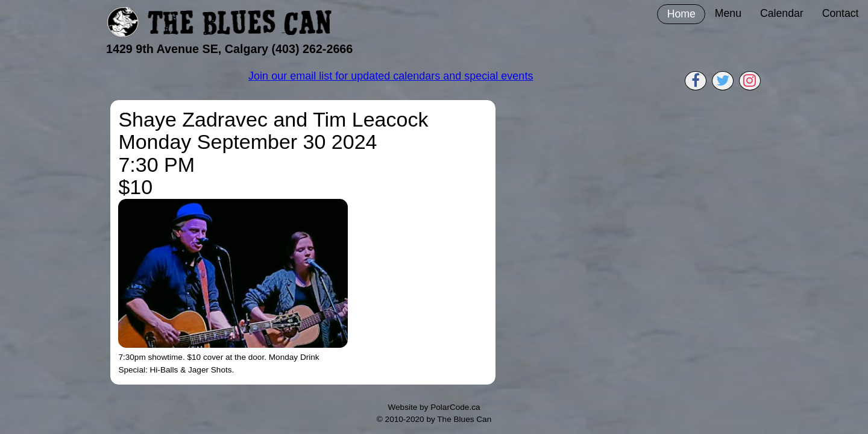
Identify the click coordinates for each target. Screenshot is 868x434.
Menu (728, 13)
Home (681, 14)
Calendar (782, 13)
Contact (841, 13)
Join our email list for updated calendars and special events (391, 76)
